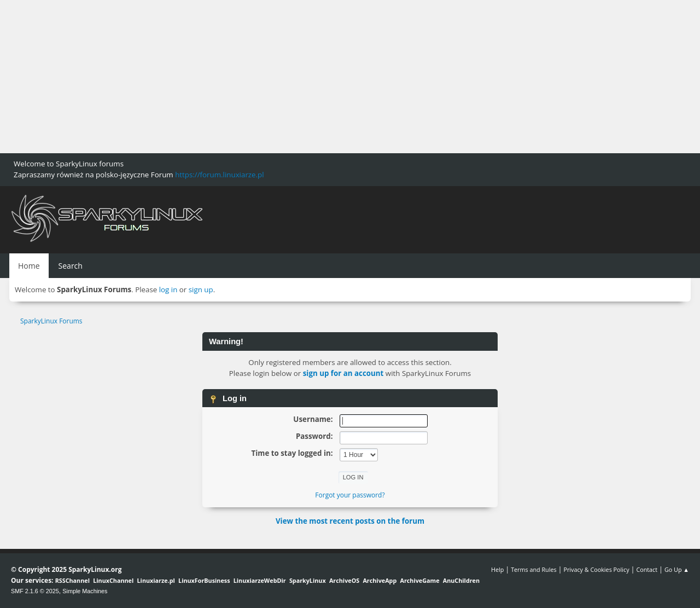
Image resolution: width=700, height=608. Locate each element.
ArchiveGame (419, 580)
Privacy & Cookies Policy (596, 569)
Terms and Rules (534, 569)
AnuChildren (461, 580)
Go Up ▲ (677, 569)
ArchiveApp (380, 580)
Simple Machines (85, 591)
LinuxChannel (113, 580)
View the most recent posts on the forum (350, 521)
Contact (647, 569)
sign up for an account (343, 373)
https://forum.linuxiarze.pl (219, 175)
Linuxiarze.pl (156, 580)
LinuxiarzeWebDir (260, 580)
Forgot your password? (350, 495)
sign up (201, 289)
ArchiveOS (344, 580)
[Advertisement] (328, 77)
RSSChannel (72, 580)
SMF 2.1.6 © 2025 (35, 591)
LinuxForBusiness (204, 580)
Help (497, 569)
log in (168, 289)
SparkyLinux (308, 580)
